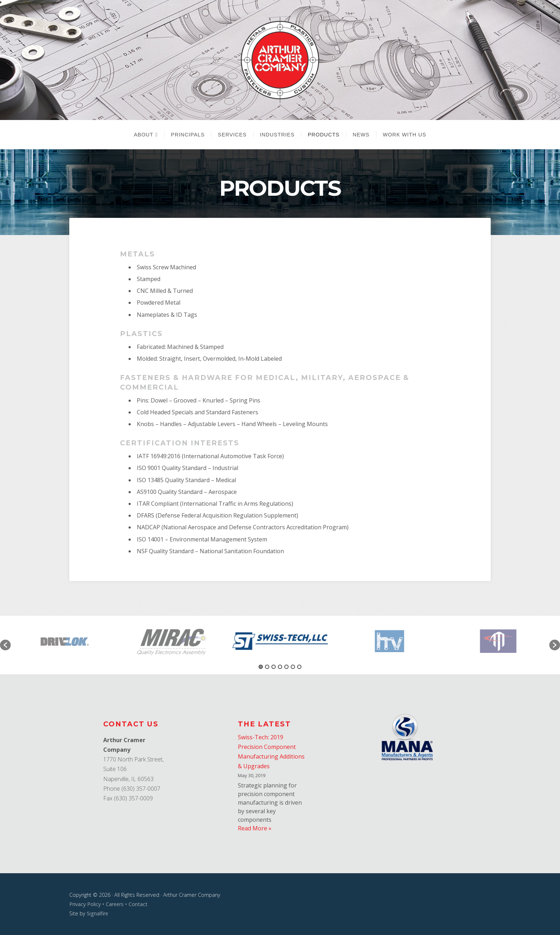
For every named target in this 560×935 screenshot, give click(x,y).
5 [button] (286, 667)
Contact (138, 904)
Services (232, 135)
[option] (280, 641)
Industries (277, 135)
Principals (188, 135)
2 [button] (267, 667)
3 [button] (274, 667)
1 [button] (261, 667)
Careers (115, 904)
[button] (5, 645)
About (144, 135)
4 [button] (280, 667)
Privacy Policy (85, 904)
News (361, 135)
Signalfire (97, 913)
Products (324, 135)
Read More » (255, 828)
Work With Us (405, 135)
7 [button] (299, 667)
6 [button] (293, 667)
